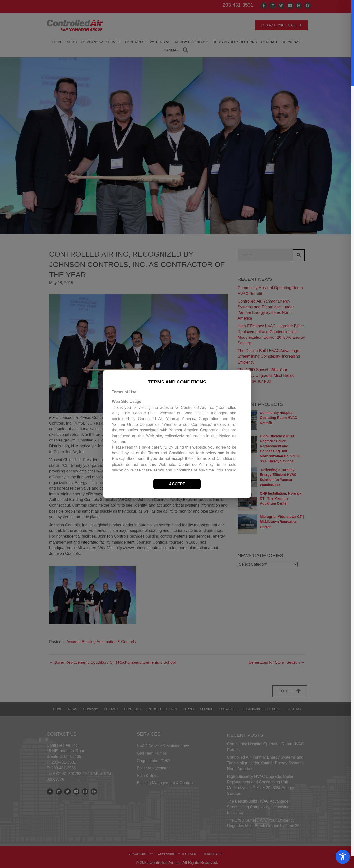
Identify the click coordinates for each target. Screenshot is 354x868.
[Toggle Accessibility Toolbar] (343, 857)
